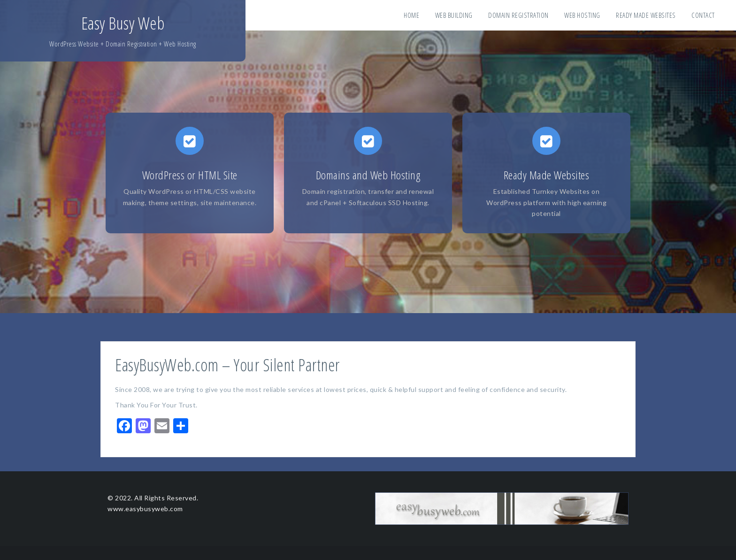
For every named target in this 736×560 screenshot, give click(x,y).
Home (411, 15)
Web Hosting (582, 15)
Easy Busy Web (123, 23)
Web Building (454, 15)
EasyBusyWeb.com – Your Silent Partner (227, 365)
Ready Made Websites (646, 15)
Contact (703, 15)
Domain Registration (518, 15)
